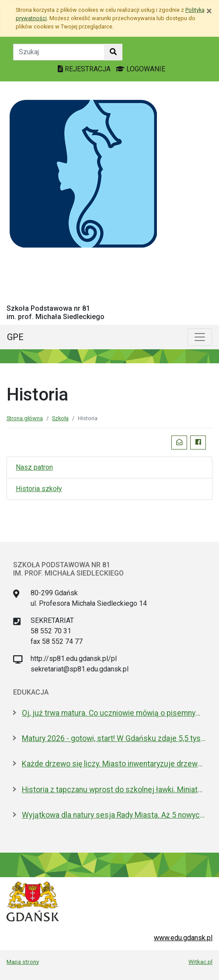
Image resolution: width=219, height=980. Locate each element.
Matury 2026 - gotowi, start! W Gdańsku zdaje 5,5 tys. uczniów (114, 738)
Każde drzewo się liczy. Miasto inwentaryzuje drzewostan (114, 764)
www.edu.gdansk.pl (183, 938)
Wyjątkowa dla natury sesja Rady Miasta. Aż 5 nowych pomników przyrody (114, 815)
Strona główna (25, 418)
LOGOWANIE (141, 69)
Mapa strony (23, 962)
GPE (15, 337)
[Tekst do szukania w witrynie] (59, 52)
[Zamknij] (209, 11)
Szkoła (60, 418)
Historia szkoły (39, 489)
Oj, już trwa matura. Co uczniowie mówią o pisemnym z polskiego (114, 713)
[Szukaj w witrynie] (113, 52)
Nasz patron (34, 467)
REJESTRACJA (85, 69)
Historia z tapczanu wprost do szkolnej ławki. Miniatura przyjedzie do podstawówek (114, 790)
